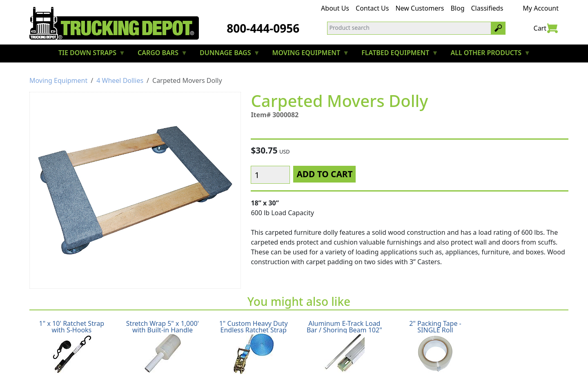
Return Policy (213, 374)
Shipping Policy (163, 374)
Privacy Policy (261, 374)
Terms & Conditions (319, 374)
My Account (541, 8)
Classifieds (487, 8)
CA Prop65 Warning (419, 374)
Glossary (369, 374)
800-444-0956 (263, 28)
